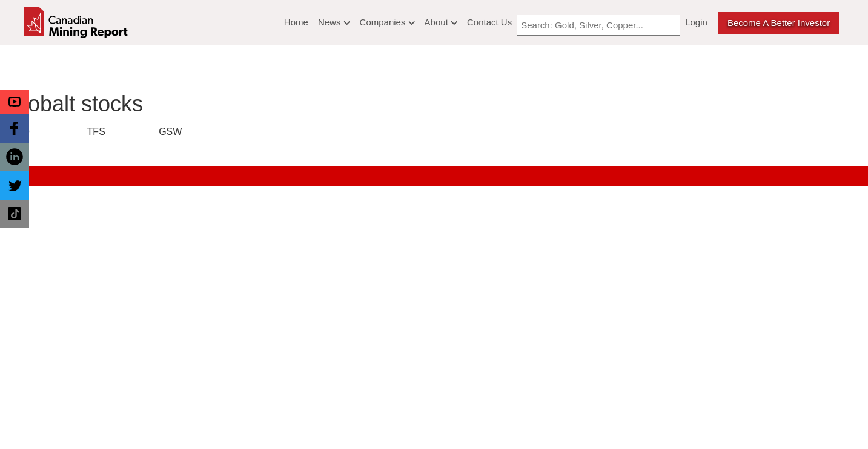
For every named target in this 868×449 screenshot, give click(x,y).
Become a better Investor (779, 23)
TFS (96, 132)
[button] (15, 102)
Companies (387, 22)
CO (22, 132)
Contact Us (489, 22)
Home (296, 22)
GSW (170, 132)
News (334, 22)
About (441, 22)
